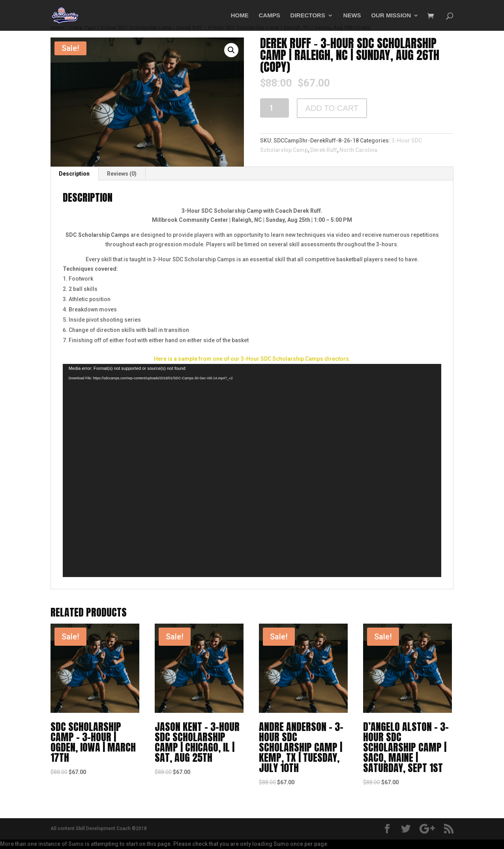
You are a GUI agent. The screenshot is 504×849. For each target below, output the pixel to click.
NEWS (352, 16)
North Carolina (358, 150)
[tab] (74, 174)
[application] (252, 470)
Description (74, 174)
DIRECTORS (308, 16)
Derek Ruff (324, 150)
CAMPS (270, 16)
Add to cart (332, 108)
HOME (240, 16)
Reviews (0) (122, 174)
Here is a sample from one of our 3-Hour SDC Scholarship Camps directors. (252, 359)
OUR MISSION (391, 16)
